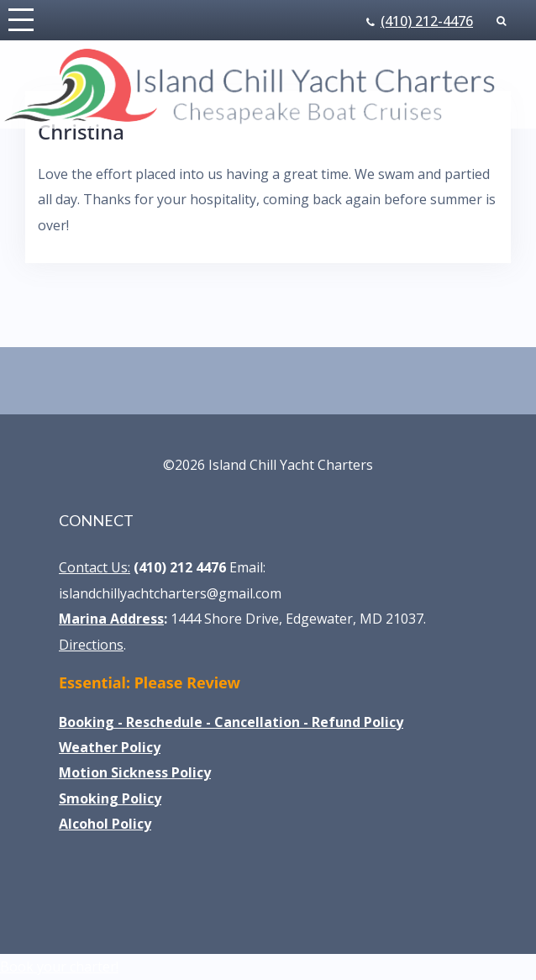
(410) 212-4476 (427, 21)
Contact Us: (95, 567)
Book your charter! (59, 967)
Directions (91, 645)
